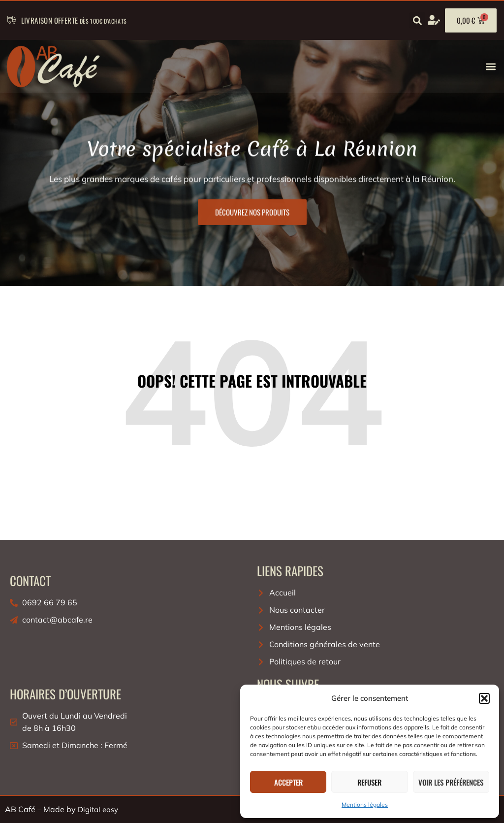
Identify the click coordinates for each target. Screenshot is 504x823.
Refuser (369, 782)
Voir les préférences (451, 782)
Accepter (288, 782)
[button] (484, 698)
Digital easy (98, 809)
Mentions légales (365, 805)
